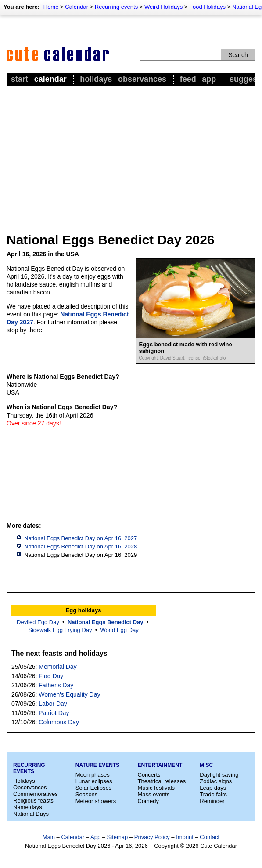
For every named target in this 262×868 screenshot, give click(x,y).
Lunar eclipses (94, 781)
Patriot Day (54, 713)
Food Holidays (207, 7)
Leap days (213, 788)
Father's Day (56, 685)
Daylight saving (219, 775)
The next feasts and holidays (59, 653)
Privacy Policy (152, 837)
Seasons (87, 794)
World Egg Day (120, 630)
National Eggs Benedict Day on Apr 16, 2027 (81, 538)
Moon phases (93, 775)
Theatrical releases (162, 781)
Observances (142, 79)
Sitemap (118, 837)
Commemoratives (36, 794)
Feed (188, 79)
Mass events (154, 794)
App (209, 79)
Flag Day (51, 676)
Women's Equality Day (69, 694)
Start (20, 79)
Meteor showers (96, 801)
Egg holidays (84, 610)
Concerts (149, 775)
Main (49, 837)
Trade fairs (213, 794)
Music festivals (156, 788)
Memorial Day (57, 667)
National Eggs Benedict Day (106, 622)
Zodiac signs (216, 781)
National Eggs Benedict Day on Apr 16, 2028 (81, 547)
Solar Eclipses (93, 788)
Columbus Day (59, 722)
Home (51, 7)
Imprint (185, 837)
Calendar (77, 7)
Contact (210, 837)
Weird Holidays (163, 7)
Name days (28, 807)
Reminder (212, 801)
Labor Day (53, 704)
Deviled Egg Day (38, 622)
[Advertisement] (131, 154)
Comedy (148, 801)
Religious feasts (33, 801)
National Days (31, 814)
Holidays (96, 79)
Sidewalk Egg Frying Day (60, 630)
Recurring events (116, 7)
